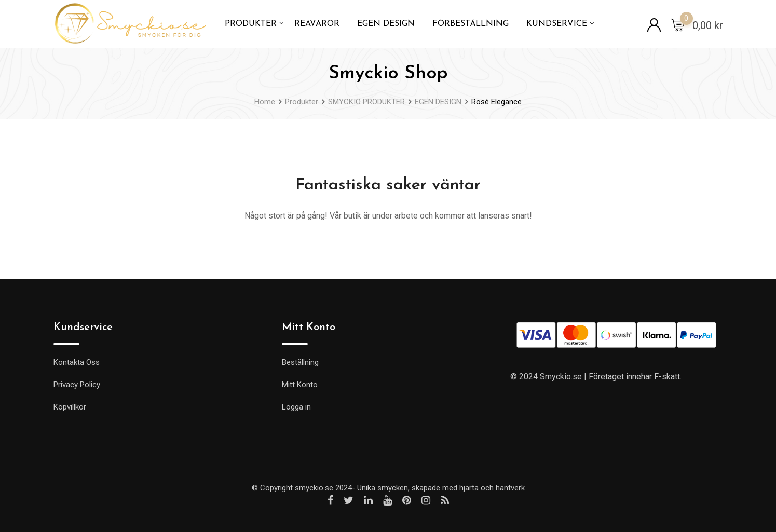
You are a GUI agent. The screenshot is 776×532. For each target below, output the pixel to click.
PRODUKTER (251, 24)
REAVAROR (317, 24)
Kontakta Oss (77, 362)
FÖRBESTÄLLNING (471, 24)
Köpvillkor (70, 407)
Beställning (300, 362)
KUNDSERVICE (557, 24)
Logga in (296, 407)
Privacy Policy (77, 385)
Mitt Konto (300, 385)
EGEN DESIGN (386, 24)
